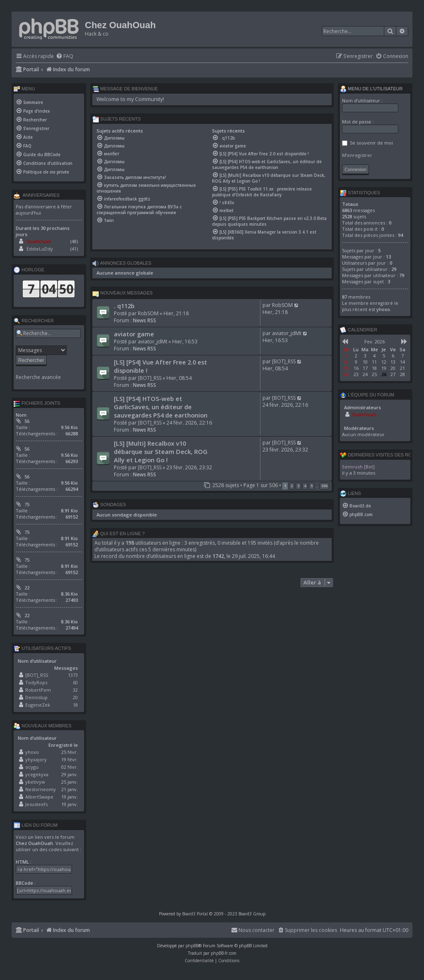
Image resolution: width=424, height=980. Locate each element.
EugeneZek (38, 705)
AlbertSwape (39, 797)
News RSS (145, 320)
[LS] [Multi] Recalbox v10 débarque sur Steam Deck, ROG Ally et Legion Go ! (161, 451)
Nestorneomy (41, 789)
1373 (73, 675)
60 (75, 682)
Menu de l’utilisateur (371, 89)
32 (75, 690)
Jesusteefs (36, 804)
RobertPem (38, 690)
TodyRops (36, 682)
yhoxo (32, 752)
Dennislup (36, 697)
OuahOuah (39, 241)
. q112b (124, 306)
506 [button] (324, 486)
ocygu (32, 767)
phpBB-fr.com (224, 953)
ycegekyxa (37, 774)
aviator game (134, 334)
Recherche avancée (38, 377)
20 (75, 697)
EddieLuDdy (40, 249)
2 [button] (292, 486)
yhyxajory (36, 759)
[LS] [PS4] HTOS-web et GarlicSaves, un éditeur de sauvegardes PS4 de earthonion (161, 407)
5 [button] (312, 486)
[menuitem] (65, 57)
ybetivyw (35, 782)
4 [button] (305, 486)
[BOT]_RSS (150, 378)
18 (75, 705)
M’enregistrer (357, 155)
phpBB (192, 946)
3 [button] (298, 486)
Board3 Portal (195, 914)
